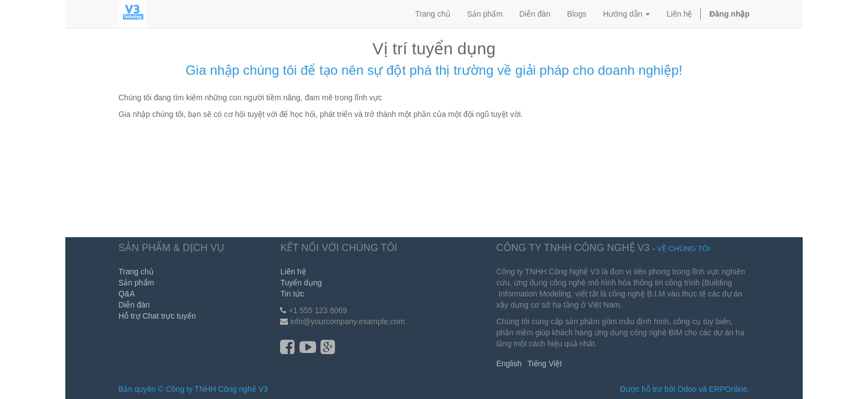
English (509, 364)
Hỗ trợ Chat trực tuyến (157, 316)
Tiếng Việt (544, 364)
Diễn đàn (134, 305)
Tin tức (292, 294)
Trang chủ (136, 272)
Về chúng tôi (684, 249)
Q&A (127, 294)
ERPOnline (728, 389)
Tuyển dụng (301, 283)
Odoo (687, 389)
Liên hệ (293, 272)
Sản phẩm (136, 283)
